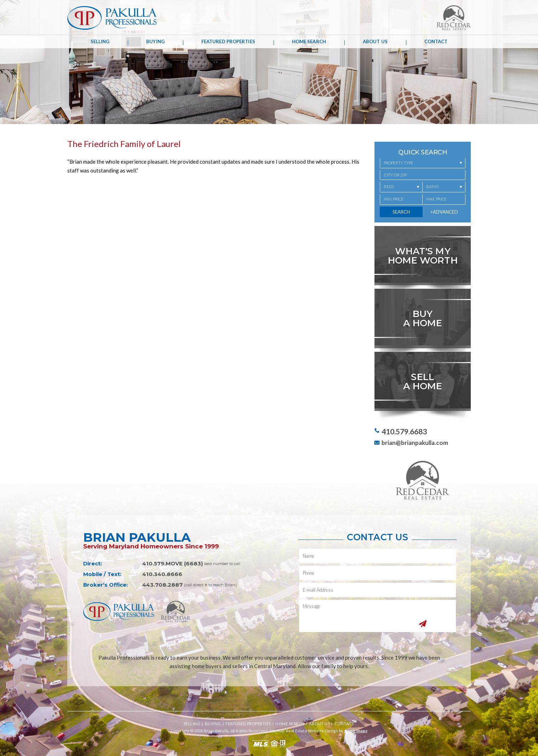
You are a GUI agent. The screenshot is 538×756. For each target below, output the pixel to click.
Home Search (309, 41)
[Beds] (401, 187)
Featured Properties (228, 41)
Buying (155, 41)
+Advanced (444, 212)
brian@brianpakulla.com (415, 443)
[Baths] (444, 187)
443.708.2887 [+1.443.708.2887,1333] (162, 585)
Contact (436, 41)
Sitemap (277, 731)
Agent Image (356, 731)
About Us (375, 41)
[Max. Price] (444, 199)
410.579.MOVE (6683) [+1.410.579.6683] (173, 563)
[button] (423, 175)
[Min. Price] (401, 199)
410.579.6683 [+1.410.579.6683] (404, 431)
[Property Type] (423, 163)
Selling (100, 41)
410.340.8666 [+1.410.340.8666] (162, 574)
